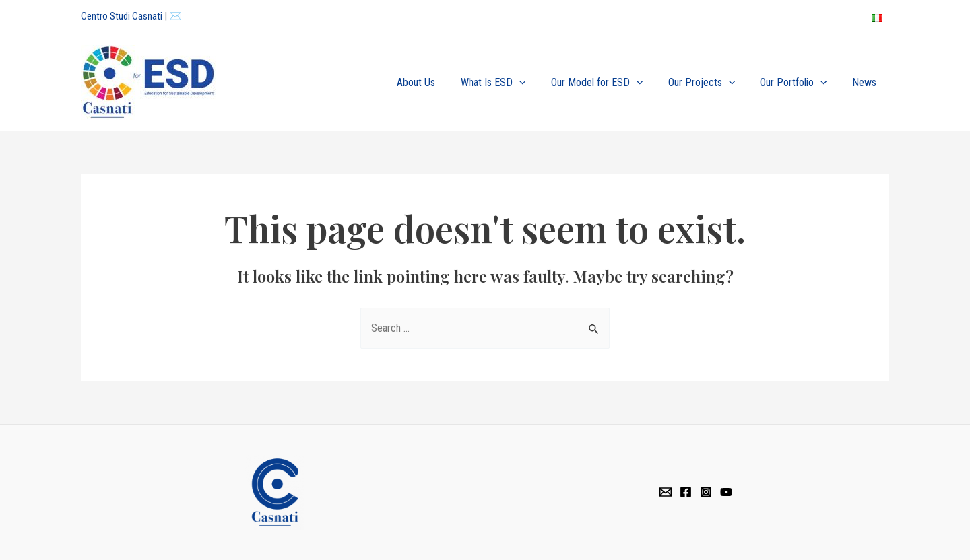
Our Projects (711, 83)
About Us (436, 82)
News (866, 82)
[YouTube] (726, 492)
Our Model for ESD (609, 83)
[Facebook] (686, 492)
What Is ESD (510, 83)
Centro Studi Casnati (122, 16)
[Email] (666, 492)
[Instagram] (706, 492)
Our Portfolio (799, 83)
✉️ (175, 16)
